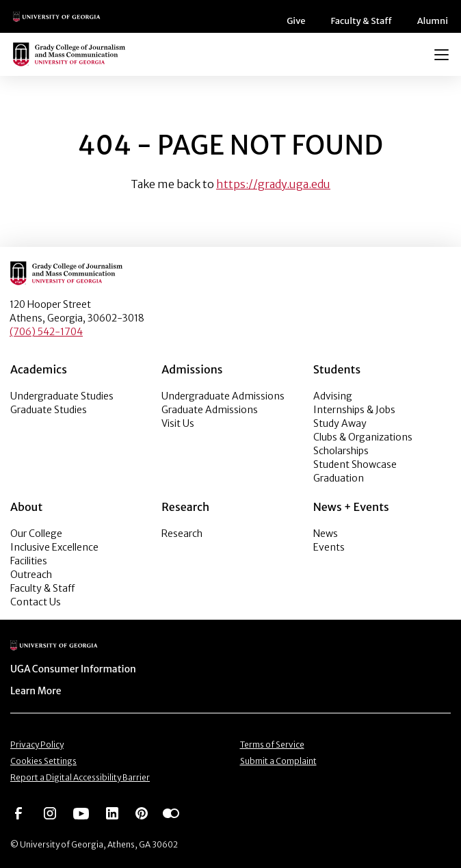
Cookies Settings (43, 761)
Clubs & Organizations (363, 437)
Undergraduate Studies (62, 396)
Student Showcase (355, 464)
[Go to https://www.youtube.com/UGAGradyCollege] (81, 813)
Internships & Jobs (354, 410)
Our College (36, 534)
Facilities (29, 561)
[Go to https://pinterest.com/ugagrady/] (142, 813)
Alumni (434, 21)
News (326, 534)
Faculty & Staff (367, 21)
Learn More (35, 691)
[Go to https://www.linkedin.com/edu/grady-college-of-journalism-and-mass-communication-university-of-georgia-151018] (112, 813)
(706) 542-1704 (46, 332)
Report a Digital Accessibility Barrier (80, 777)
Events (329, 547)
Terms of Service (272, 745)
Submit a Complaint (278, 761)
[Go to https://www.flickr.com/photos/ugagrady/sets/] (171, 813)
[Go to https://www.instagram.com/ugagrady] (50, 813)
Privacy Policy (37, 745)
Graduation (339, 478)
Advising (333, 396)
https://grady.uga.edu (273, 184)
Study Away (340, 423)
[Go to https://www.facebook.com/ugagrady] (18, 813)
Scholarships (341, 451)
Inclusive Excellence (54, 547)
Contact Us (36, 602)
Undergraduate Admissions (223, 396)
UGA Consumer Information (69, 669)
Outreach (31, 575)
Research (182, 534)
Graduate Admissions (210, 410)
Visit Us (178, 423)
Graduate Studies (49, 410)
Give (303, 21)
